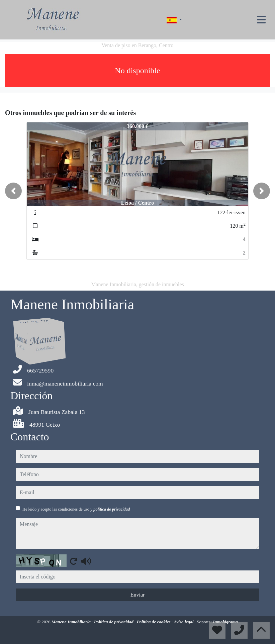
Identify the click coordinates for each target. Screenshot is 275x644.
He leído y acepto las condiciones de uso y (76, 509)
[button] (13, 191)
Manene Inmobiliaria (72, 622)
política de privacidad (112, 509)
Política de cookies (154, 622)
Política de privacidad (114, 622)
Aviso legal (184, 622)
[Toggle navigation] (261, 20)
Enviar (138, 595)
